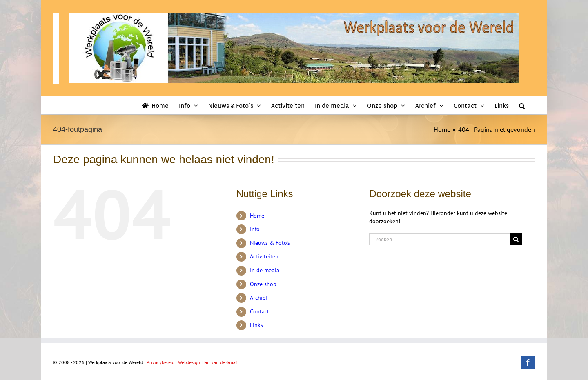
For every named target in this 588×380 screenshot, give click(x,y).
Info (255, 229)
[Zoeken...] (439, 239)
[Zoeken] (516, 239)
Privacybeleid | (162, 362)
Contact (259, 311)
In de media (265, 270)
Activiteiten (264, 256)
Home (257, 216)
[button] (522, 105)
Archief (258, 298)
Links (256, 325)
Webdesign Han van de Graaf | (209, 362)
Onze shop (263, 284)
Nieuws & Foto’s (270, 243)
